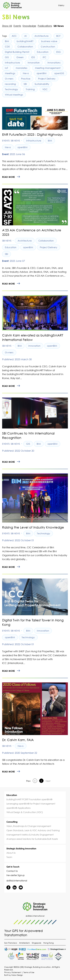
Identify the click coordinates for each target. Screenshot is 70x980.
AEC (14, 36)
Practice (26, 79)
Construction (48, 47)
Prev (28, 781)
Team (9, 857)
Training (30, 89)
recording (10, 84)
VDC (45, 89)
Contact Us (12, 871)
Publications (45, 26)
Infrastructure (12, 63)
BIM (7, 41)
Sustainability (42, 84)
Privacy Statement (13, 972)
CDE (7, 47)
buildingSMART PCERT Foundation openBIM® (29, 799)
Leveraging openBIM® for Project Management (31, 804)
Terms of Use (29, 972)
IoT (6, 68)
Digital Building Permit (17, 52)
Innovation (34, 63)
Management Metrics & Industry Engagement (30, 835)
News (26, 73)
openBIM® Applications (18, 808)
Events (17, 26)
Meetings (10, 73)
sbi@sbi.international (17, 881)
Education (43, 52)
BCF (58, 36)
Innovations (54, 63)
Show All (7, 26)
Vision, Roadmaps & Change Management (29, 826)
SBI (25, 84)
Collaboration (25, 47)
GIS (7, 57)
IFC (45, 57)
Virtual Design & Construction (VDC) (25, 812)
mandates (21, 68)
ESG (59, 52)
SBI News (15, 141)
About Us (11, 853)
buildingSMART (25, 41)
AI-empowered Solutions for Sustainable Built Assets (32, 839)
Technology (12, 89)
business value (49, 41)
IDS (33, 57)
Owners (9, 79)
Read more (8, 177)
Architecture (42, 36)
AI (26, 36)
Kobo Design (17, 975)
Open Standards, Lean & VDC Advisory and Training (33, 830)
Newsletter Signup (16, 875)
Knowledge (29, 26)
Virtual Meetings (14, 95)
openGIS (59, 73)
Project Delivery (47, 79)
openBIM (42, 73)
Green (20, 57)
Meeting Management (48, 68)
